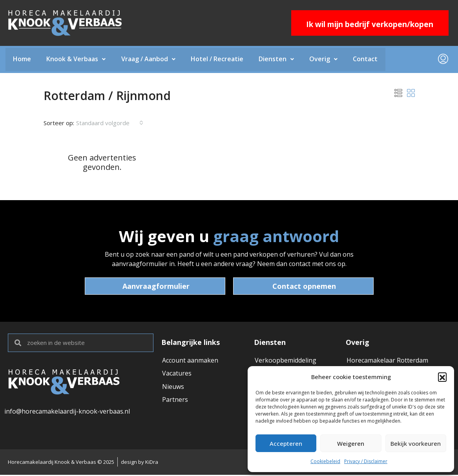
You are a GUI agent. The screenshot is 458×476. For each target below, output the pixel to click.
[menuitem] (443, 60)
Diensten (278, 60)
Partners (175, 401)
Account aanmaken (190, 361)
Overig (325, 60)
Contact (368, 60)
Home (22, 60)
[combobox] (110, 123)
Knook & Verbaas (77, 60)
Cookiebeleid (325, 461)
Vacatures (177, 374)
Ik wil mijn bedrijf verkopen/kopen (370, 24)
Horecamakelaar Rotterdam (387, 361)
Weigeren (351, 443)
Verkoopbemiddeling (286, 361)
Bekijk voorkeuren (416, 443)
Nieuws (173, 387)
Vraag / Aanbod (149, 60)
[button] (442, 377)
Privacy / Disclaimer (366, 461)
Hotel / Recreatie (218, 60)
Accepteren (286, 443)
